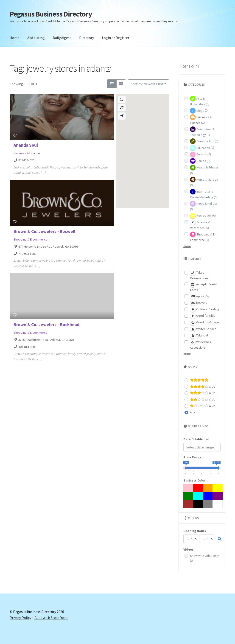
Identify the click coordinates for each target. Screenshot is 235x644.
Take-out (199, 336)
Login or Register (116, 38)
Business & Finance (27, 153)
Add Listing (36, 38)
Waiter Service (203, 329)
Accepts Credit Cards (203, 287)
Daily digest (62, 38)
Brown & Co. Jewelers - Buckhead (46, 325)
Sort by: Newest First (147, 84)
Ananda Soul (26, 145)
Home (14, 38)
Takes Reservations (199, 275)
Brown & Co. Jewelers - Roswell (44, 231)
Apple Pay (200, 296)
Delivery (199, 303)
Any (193, 412)
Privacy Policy (20, 618)
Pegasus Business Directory (51, 14)
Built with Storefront (51, 618)
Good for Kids (203, 316)
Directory (87, 38)
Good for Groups (205, 323)
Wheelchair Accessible (201, 344)
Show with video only (204, 558)
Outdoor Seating (205, 309)
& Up (203, 387)
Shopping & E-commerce (31, 239)
